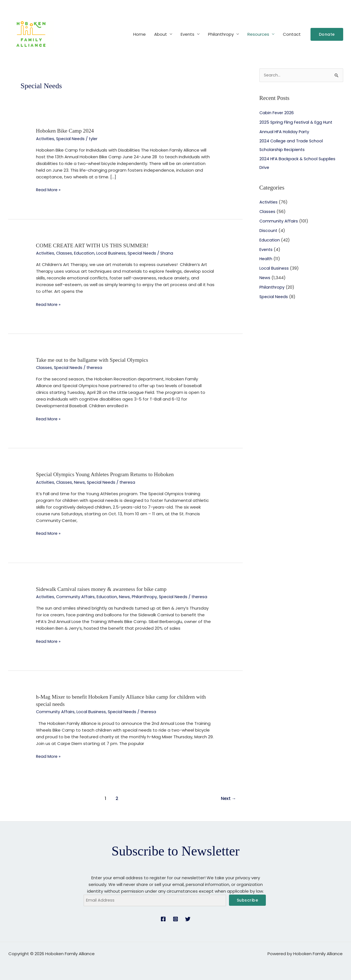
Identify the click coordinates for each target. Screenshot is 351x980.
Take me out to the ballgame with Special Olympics (94, 359)
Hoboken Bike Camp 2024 (66, 131)
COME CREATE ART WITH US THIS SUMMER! (94, 245)
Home (139, 34)
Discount (268, 230)
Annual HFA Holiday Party (285, 132)
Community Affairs (77, 596)
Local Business (113, 253)
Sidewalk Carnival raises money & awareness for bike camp (103, 588)
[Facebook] (163, 918)
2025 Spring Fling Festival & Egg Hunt (297, 122)
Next (228, 797)
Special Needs (72, 138)
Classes (65, 253)
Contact (292, 34)
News (81, 481)
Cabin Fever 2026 (277, 113)
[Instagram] (176, 918)
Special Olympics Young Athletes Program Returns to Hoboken (107, 474)
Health (266, 259)
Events (188, 34)
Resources (258, 34)
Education (86, 253)
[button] (327, 34)
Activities (46, 138)
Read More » (49, 190)
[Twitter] (188, 918)
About (161, 34)
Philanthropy (221, 34)
